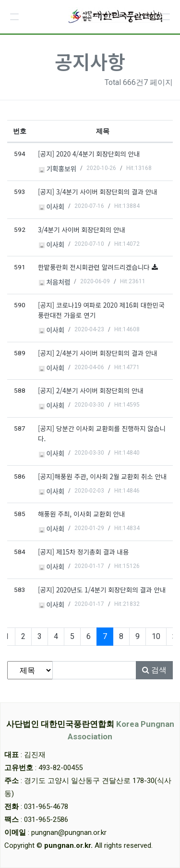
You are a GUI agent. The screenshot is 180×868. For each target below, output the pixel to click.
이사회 (52, 206)
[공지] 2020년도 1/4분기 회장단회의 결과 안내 (102, 590)
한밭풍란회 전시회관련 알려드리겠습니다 (95, 267)
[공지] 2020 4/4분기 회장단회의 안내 (89, 154)
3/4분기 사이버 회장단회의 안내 (82, 229)
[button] (14, 17)
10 (156, 636)
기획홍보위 (58, 169)
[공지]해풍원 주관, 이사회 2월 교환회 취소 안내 (102, 476)
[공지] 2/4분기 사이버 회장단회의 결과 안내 (98, 353)
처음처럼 (55, 282)
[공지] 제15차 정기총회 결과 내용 (84, 552)
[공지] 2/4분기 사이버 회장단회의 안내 (91, 390)
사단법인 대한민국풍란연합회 (90, 730)
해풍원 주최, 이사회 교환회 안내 (82, 514)
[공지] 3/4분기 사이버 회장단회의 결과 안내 (98, 192)
